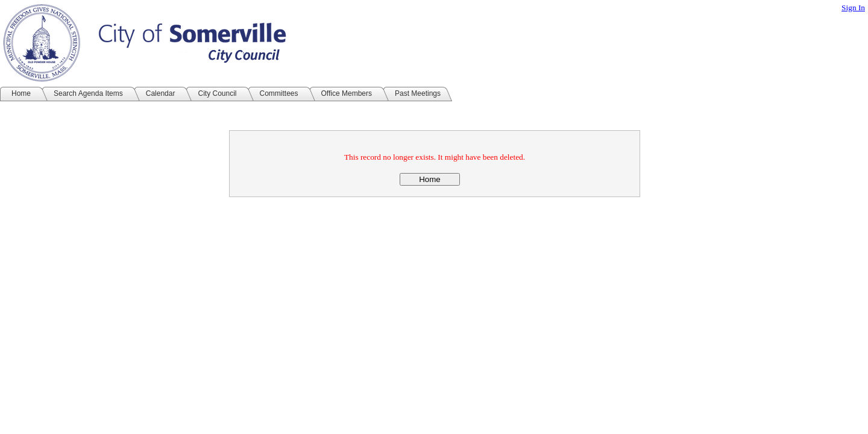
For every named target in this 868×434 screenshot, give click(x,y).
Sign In (853, 8)
